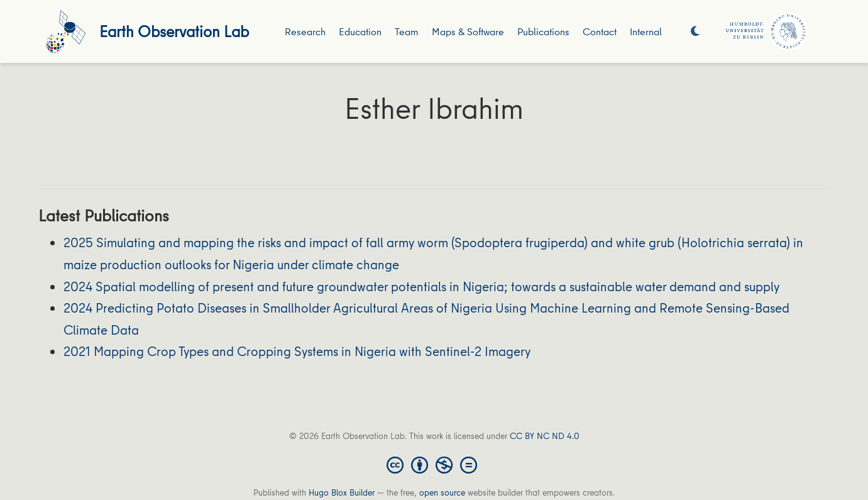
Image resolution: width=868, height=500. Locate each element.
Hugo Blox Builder (342, 492)
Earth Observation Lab (174, 31)
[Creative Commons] (434, 464)
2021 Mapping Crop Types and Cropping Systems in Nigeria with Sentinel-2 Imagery (297, 351)
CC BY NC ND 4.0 (545, 436)
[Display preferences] (695, 32)
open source (442, 492)
